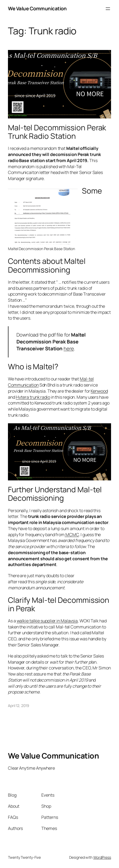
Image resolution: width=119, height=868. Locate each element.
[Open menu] (108, 9)
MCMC (72, 535)
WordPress (102, 857)
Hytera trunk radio (33, 397)
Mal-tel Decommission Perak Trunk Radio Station (57, 132)
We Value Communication (37, 8)
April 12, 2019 (19, 706)
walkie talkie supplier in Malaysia (47, 621)
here (69, 348)
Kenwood (99, 391)
